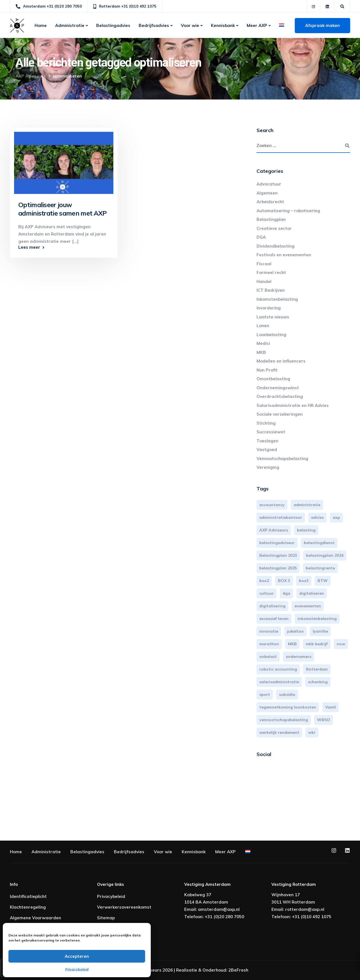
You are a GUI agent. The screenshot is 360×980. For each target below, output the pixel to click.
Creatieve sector (274, 228)
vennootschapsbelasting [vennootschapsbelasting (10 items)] (284, 720)
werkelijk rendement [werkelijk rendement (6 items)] (279, 732)
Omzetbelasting (273, 379)
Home (41, 25)
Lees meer (29, 247)
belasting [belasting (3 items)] (306, 530)
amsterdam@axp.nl (219, 909)
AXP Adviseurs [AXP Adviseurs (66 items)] (274, 530)
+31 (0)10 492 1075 (312, 917)
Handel (264, 281)
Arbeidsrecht (270, 202)
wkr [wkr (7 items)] (312, 732)
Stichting (266, 423)
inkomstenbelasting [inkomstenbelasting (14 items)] (317, 619)
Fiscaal (264, 264)
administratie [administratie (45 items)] (307, 505)
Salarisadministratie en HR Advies (293, 405)
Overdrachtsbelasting (280, 396)
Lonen (263, 326)
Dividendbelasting (275, 246)
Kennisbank (223, 25)
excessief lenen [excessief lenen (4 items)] (274, 619)
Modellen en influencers (281, 361)
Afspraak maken (322, 25)
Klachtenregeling (28, 907)
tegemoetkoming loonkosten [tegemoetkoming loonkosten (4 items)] (288, 707)
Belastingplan (271, 219)
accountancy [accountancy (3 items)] (272, 505)
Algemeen (267, 193)
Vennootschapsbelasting (282, 459)
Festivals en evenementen (284, 255)
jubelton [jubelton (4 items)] (295, 631)
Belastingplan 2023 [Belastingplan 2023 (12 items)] (278, 555)
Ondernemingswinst (278, 388)
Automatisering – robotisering (288, 211)
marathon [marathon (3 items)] (269, 644)
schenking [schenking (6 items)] (318, 682)
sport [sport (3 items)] (265, 694)
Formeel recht (271, 272)
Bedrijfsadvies (154, 25)
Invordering (269, 308)
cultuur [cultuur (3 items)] (266, 593)
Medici (263, 343)
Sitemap (106, 918)
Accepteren (77, 956)
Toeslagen (267, 441)
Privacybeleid (77, 969)
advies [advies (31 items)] (317, 517)
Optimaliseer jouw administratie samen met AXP (62, 209)
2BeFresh (238, 970)
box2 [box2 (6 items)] (264, 581)
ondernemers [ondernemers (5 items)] (299, 657)
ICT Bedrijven (271, 290)
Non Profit (267, 370)
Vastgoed (267, 450)
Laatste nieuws (273, 317)
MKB (261, 352)
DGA (261, 237)
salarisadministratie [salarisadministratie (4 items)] (279, 682)
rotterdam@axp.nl (305, 909)
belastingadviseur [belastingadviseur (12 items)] (277, 543)
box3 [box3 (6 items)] (304, 581)
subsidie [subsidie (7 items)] (287, 694)
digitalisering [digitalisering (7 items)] (272, 606)
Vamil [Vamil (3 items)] (330, 707)
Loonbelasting (271, 335)
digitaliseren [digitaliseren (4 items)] (312, 593)
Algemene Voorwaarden (35, 918)
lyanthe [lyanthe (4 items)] (320, 631)
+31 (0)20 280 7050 (224, 917)
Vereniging (268, 467)
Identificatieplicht (28, 896)
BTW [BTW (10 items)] (323, 581)
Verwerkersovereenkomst (124, 907)
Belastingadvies (113, 25)
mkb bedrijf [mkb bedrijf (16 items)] (317, 644)
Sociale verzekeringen (280, 414)
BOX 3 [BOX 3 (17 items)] (284, 581)
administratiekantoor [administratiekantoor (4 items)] (281, 517)
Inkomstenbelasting (277, 299)
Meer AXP (257, 25)
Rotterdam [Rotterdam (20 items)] (317, 669)
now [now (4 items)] (341, 644)
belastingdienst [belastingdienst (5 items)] (319, 543)
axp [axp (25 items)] (336, 517)
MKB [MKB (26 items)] (292, 644)
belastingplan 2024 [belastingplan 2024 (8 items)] (325, 555)
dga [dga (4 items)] (286, 593)
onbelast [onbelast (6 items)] (268, 657)
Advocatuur (269, 184)
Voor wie (190, 25)
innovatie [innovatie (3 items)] (269, 631)
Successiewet (271, 432)
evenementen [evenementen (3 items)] (308, 606)
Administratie (70, 25)
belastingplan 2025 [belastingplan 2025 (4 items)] (278, 568)
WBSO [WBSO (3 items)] (324, 720)
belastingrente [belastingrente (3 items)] (320, 568)
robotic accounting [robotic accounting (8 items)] (278, 669)
